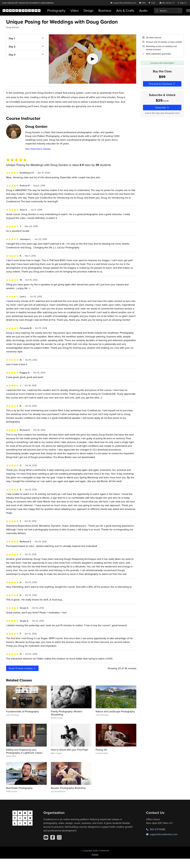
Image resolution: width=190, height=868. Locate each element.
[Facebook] (53, 837)
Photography (56, 11)
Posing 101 (101, 750)
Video (74, 11)
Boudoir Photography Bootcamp (68, 788)
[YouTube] (46, 837)
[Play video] (92, 59)
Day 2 (12, 47)
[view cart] (152, 3)
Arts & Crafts (125, 11)
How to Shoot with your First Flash (70, 750)
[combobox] (168, 11)
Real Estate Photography (19, 788)
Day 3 (12, 55)
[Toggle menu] (188, 11)
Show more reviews (22, 668)
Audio (143, 11)
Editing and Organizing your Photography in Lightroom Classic (24, 751)
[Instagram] (59, 837)
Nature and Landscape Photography (115, 711)
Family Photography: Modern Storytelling (67, 713)
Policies (95, 855)
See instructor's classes (38, 149)
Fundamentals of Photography (22, 711)
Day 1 (12, 38)
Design (89, 11)
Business (105, 11)
